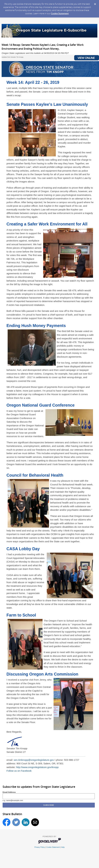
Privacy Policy (40, 847)
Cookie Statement (60, 13)
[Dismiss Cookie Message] (95, 3)
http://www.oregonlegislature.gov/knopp (37, 767)
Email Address (9, 792)
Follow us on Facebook (19, 771)
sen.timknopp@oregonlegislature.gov (34, 760)
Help (63, 847)
